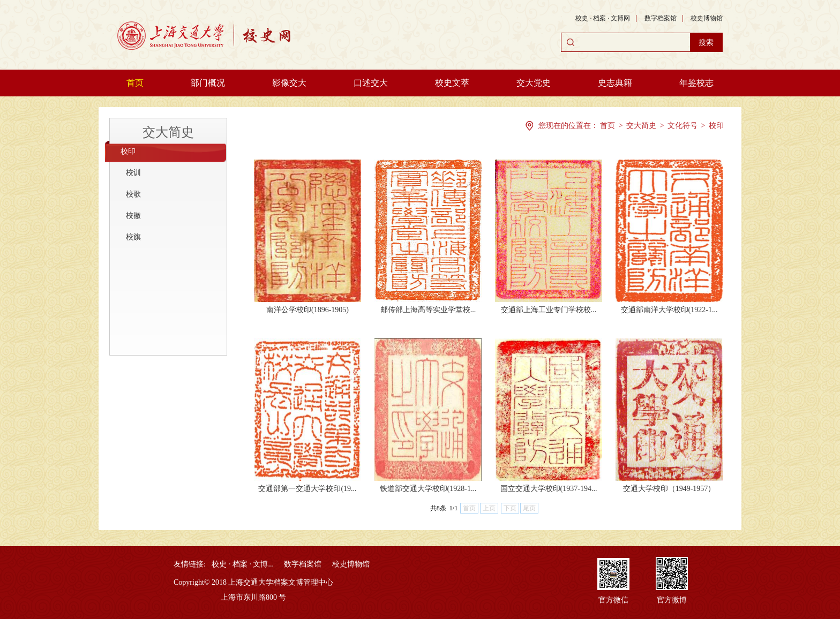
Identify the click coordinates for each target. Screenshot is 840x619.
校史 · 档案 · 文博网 (603, 18)
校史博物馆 (707, 18)
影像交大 (289, 83)
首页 (135, 83)
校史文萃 (452, 83)
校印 (128, 151)
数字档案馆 (661, 18)
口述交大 (371, 83)
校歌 (133, 194)
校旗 (133, 237)
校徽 (133, 216)
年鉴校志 (696, 83)
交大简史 (168, 132)
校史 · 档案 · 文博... (243, 564)
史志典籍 (615, 83)
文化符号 (682, 126)
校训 (133, 173)
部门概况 (208, 83)
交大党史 (534, 83)
